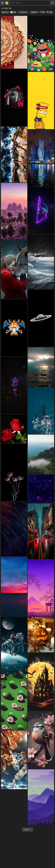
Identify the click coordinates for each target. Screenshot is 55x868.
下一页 (27, 830)
